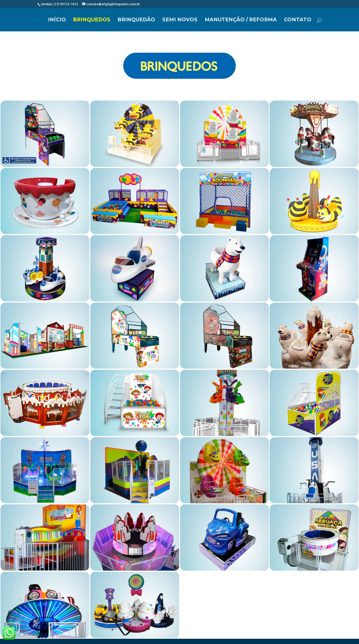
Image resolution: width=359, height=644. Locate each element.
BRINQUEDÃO (136, 20)
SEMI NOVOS (180, 20)
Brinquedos (92, 20)
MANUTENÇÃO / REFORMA (241, 20)
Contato (298, 20)
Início (57, 20)
